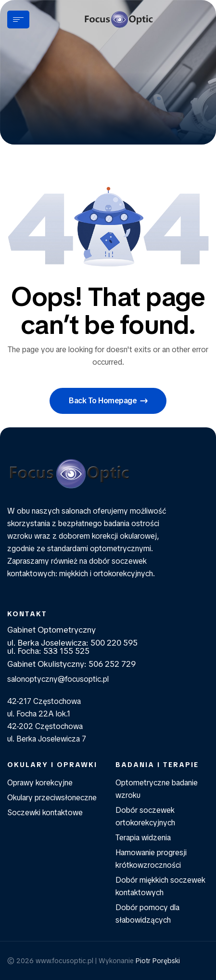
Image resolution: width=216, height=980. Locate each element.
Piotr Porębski (158, 961)
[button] (108, 401)
